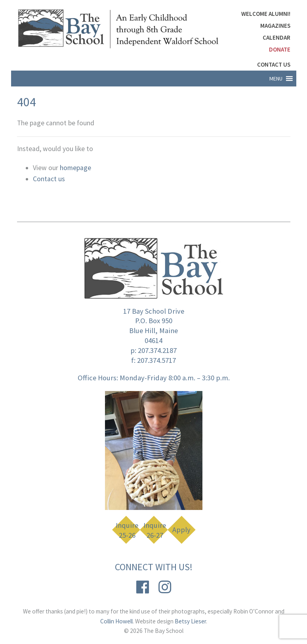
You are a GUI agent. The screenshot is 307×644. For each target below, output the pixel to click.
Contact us (49, 179)
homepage (75, 168)
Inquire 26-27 (155, 531)
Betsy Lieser (190, 621)
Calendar (276, 37)
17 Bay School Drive (154, 311)
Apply (181, 530)
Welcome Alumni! (266, 14)
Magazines (275, 26)
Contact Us (274, 64)
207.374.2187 (157, 350)
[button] (276, 79)
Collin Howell (116, 621)
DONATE (280, 49)
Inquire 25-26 (127, 531)
